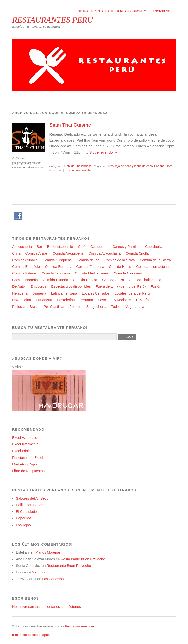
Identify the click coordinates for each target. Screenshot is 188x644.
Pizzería (142, 300)
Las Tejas (23, 525)
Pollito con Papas (29, 505)
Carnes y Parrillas (126, 247)
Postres (76, 307)
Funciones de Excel (28, 458)
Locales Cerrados (96, 293)
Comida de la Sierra (155, 260)
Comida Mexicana (128, 273)
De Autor (19, 286)
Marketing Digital (25, 464)
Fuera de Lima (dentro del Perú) (121, 286)
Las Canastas (53, 579)
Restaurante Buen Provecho (83, 559)
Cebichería (154, 247)
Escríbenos (163, 11)
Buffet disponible (60, 247)
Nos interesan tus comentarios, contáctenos (47, 607)
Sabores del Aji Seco (32, 498)
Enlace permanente (77, 170)
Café (82, 247)
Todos (116, 307)
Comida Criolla (137, 253)
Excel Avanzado (25, 438)
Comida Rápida (85, 280)
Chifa (16, 253)
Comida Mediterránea (92, 273)
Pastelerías (66, 300)
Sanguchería (96, 307)
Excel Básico (22, 451)
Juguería (39, 293)
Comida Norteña (25, 280)
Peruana (86, 300)
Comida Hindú (120, 267)
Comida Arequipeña (68, 253)
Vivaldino (39, 572)
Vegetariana (135, 307)
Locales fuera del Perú (132, 293)
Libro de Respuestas (28, 471)
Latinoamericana (64, 293)
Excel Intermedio (25, 444)
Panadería (44, 300)
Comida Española (26, 267)
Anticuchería (22, 247)
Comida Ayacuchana (105, 253)
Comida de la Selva (120, 260)
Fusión (156, 286)
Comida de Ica (88, 260)
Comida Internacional (153, 267)
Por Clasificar (54, 307)
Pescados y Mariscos (115, 300)
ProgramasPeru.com (79, 626)
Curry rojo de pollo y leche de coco (130, 166)
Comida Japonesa (56, 273)
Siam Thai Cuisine (70, 125)
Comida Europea (58, 267)
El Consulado (26, 512)
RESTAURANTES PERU (53, 20)
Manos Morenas (48, 552)
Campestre (99, 247)
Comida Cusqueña (57, 260)
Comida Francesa (90, 267)
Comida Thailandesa (78, 166)
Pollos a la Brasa (25, 307)
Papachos (24, 518)
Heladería (20, 293)
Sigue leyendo (104, 152)
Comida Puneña (55, 280)
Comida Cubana (25, 260)
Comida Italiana (24, 273)
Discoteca (39, 286)
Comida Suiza (113, 280)
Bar (39, 247)
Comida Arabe (37, 253)
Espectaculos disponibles (71, 286)
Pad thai (160, 166)
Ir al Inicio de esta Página (31, 635)
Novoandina (22, 300)
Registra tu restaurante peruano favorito (110, 11)
